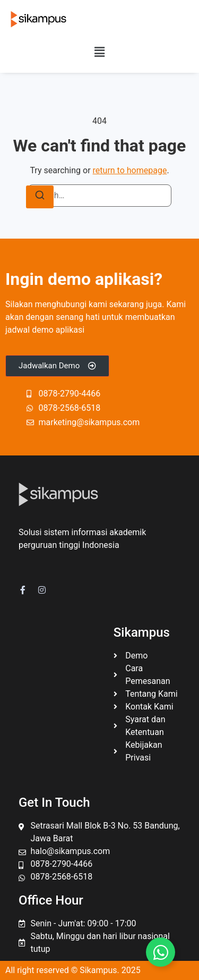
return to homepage (130, 170)
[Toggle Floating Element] (161, 952)
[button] (99, 52)
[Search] (40, 197)
